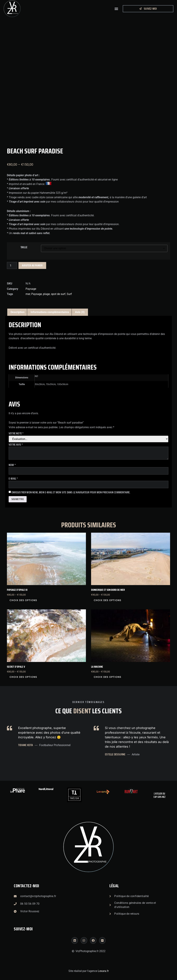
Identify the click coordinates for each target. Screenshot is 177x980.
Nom (12, 465)
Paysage (31, 289)
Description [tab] (18, 312)
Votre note (16, 433)
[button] (116, 9)
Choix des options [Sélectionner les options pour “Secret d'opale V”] (23, 677)
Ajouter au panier (32, 265)
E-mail (13, 479)
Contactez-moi (27, 886)
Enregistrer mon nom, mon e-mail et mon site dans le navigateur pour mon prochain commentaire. (71, 492)
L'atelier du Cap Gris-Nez (159, 795)
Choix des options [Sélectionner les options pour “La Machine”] (107, 677)
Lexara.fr (103, 971)
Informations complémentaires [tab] (50, 312)
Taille (24, 247)
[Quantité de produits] (12, 265)
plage (46, 294)
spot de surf (58, 294)
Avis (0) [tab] (80, 312)
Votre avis (16, 445)
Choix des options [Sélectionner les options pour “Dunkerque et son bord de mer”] (107, 600)
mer (28, 294)
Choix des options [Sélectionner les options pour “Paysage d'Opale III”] (23, 600)
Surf (69, 294)
